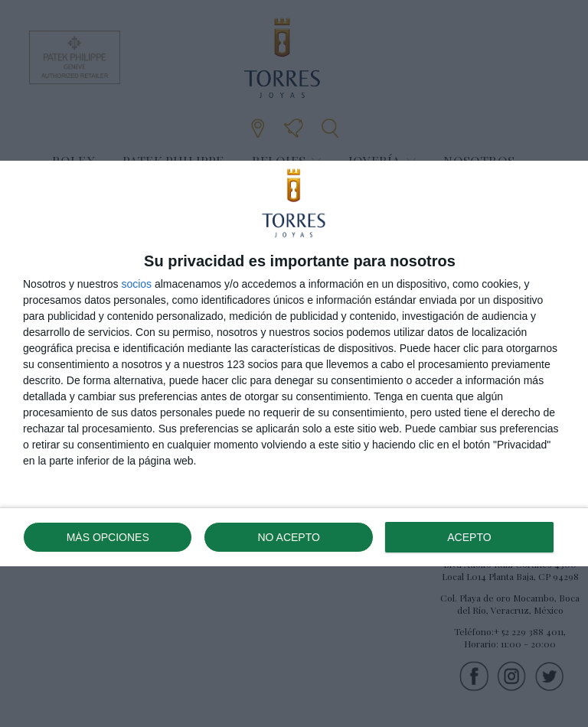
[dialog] (294, 363)
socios (136, 284)
